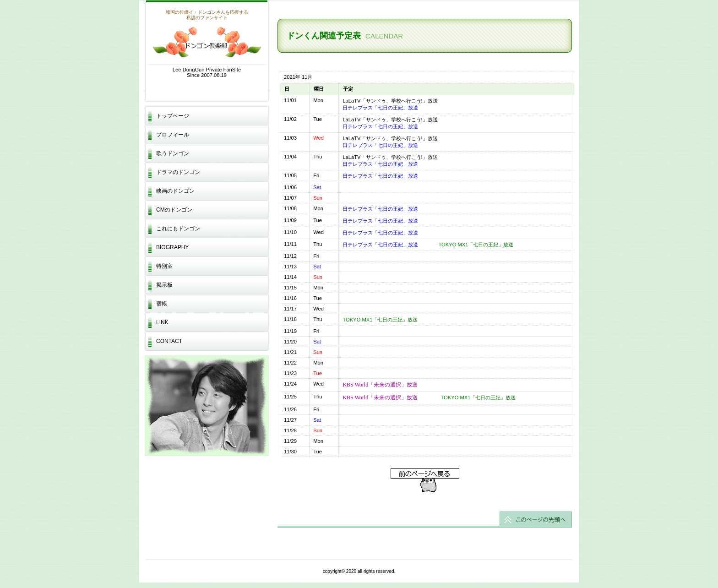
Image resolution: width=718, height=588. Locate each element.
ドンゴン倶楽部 (207, 42)
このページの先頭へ (425, 520)
